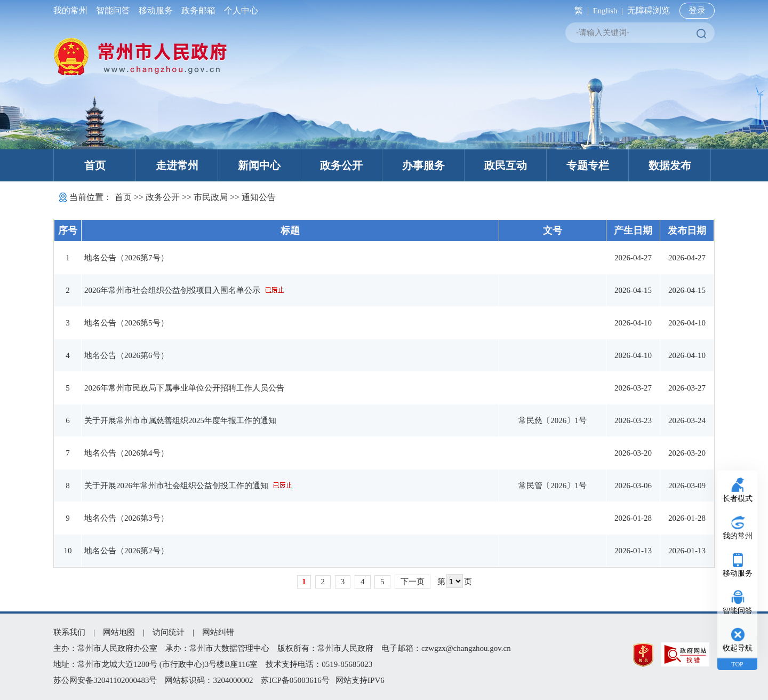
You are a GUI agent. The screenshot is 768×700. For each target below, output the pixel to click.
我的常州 (73, 10)
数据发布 (670, 165)
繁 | (579, 10)
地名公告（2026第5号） (126, 323)
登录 (697, 10)
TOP (737, 664)
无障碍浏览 (649, 10)
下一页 (413, 582)
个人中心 (239, 10)
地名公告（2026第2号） (126, 551)
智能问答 (113, 10)
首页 (95, 165)
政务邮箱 (198, 10)
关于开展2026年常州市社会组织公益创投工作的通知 (176, 486)
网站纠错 (218, 632)
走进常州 (177, 165)
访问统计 (169, 632)
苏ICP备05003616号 (295, 680)
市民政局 (211, 197)
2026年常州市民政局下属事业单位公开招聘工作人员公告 (184, 388)
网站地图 (119, 632)
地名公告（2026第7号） (126, 258)
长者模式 (738, 499)
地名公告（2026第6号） (126, 355)
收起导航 (738, 648)
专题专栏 (588, 165)
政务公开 (341, 165)
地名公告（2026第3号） (126, 518)
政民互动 (506, 165)
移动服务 (156, 10)
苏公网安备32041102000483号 (105, 680)
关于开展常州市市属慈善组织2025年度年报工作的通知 (180, 420)
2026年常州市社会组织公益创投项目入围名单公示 (172, 290)
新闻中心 (259, 165)
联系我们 (69, 632)
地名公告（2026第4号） (126, 453)
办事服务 (423, 165)
